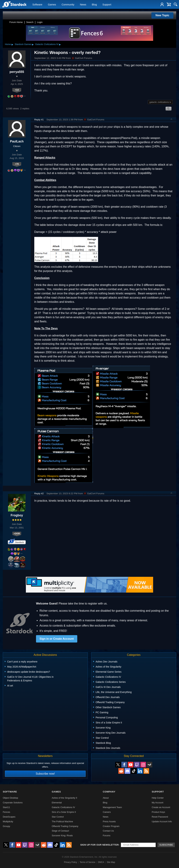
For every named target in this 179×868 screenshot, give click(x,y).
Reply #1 (39, 120)
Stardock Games (23, 44)
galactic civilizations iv (160, 102)
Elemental (57, 803)
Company (109, 792)
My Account (157, 803)
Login (40, 22)
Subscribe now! (45, 774)
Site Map (111, 862)
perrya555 (17, 72)
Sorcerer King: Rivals (62, 835)
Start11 (6, 807)
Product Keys (158, 812)
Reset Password (160, 817)
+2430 (17, 533)
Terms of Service (87, 862)
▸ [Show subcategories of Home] (12, 44)
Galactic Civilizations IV (47, 44)
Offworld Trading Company (65, 826)
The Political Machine (62, 821)
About (106, 798)
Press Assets (109, 821)
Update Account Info (162, 821)
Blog (94, 5)
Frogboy (17, 515)
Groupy (6, 826)
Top (171, 119)
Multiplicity (8, 821)
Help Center (158, 798)
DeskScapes (9, 817)
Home (8, 44)
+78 (17, 164)
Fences (6, 812)
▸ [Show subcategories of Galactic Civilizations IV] (60, 44)
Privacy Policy (71, 862)
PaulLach (17, 141)
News (83, 5)
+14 (17, 90)
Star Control (58, 817)
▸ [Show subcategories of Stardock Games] (33, 44)
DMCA (101, 862)
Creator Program (111, 826)
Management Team (112, 807)
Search (30, 22)
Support (107, 5)
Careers (107, 812)
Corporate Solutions (13, 803)
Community (68, 5)
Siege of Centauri (60, 831)
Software (37, 5)
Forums (107, 835)
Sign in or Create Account (57, 639)
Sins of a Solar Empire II (64, 812)
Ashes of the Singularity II (64, 798)
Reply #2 (39, 493)
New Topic (162, 15)
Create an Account (161, 807)
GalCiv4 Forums (82, 58)
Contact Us (108, 831)
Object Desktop (10, 798)
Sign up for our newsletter (99, 845)
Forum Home (16, 22)
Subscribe (166, 845)
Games (52, 5)
